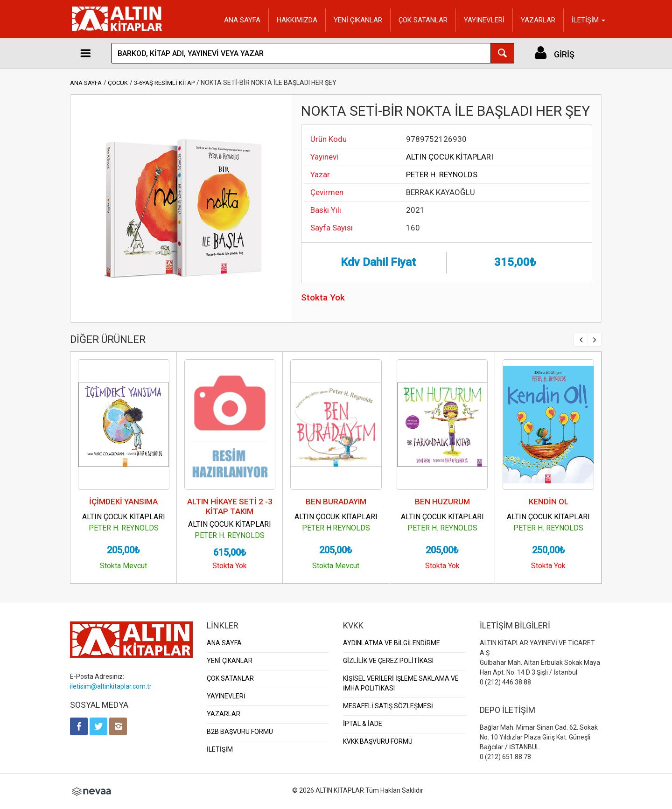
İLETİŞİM (220, 749)
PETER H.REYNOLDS (336, 528)
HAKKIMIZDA (297, 20)
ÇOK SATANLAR (423, 20)
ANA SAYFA (242, 20)
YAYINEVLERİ (484, 20)
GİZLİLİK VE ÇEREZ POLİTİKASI (388, 661)
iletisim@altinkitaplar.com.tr (111, 686)
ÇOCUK (118, 83)
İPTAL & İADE (363, 724)
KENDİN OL (549, 502)
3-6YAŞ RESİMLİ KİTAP (164, 83)
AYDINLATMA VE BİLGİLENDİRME (392, 643)
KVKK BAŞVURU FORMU (378, 741)
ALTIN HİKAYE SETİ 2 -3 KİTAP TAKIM (230, 506)
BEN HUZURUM (442, 502)
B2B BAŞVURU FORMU (240, 732)
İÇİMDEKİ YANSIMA (123, 502)
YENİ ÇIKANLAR (358, 20)
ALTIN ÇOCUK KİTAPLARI (450, 157)
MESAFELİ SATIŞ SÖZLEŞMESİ (388, 706)
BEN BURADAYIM (336, 502)
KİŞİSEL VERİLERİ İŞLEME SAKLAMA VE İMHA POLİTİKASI (401, 683)
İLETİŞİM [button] (588, 20)
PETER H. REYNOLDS (442, 174)
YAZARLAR (538, 20)
